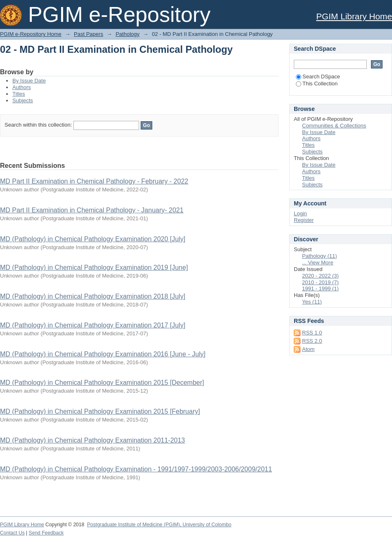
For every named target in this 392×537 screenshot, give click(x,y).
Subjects (23, 100)
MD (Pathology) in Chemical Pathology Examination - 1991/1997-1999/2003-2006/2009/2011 (136, 469)
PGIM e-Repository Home (31, 34)
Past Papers (89, 34)
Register (304, 220)
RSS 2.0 (312, 341)
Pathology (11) (320, 256)
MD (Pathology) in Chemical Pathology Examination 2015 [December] (102, 383)
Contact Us (12, 533)
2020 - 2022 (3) (320, 276)
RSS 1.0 (312, 333)
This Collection (317, 84)
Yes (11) (312, 302)
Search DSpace (318, 77)
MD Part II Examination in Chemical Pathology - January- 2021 (92, 210)
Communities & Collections (334, 126)
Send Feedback (46, 533)
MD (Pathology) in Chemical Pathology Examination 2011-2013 (92, 440)
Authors (22, 87)
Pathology (128, 34)
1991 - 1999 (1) (320, 289)
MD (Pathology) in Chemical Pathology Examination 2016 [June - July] (103, 354)
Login (300, 213)
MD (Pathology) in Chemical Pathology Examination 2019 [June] (94, 267)
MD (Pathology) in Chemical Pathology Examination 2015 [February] (100, 411)
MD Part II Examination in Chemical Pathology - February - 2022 (94, 181)
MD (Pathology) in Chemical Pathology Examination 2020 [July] (93, 239)
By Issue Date (29, 81)
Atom (308, 349)
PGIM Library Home (354, 16)
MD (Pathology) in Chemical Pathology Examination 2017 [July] (93, 325)
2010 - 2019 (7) (320, 282)
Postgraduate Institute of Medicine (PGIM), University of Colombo (159, 525)
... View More (318, 263)
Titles (19, 94)
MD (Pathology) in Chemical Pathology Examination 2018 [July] (93, 296)
